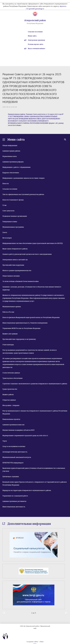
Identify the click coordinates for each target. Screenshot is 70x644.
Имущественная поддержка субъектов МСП (18, 430)
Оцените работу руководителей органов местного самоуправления (27, 254)
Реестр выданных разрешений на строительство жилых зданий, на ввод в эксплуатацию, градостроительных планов (30, 352)
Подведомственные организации (15, 216)
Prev (4, 613)
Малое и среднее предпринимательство (17, 271)
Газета (5, 232)
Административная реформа (13, 162)
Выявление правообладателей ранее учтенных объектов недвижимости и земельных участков (34, 470)
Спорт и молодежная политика (14, 446)
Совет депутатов (8, 211)
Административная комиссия (13, 425)
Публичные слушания (11, 477)
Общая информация (10, 146)
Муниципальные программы (13, 227)
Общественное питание (11, 276)
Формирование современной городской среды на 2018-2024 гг (25, 436)
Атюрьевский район (35, 20)
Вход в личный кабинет (37, 49)
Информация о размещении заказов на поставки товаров (23, 178)
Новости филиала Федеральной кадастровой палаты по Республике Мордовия (31, 317)
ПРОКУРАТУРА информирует (13, 463)
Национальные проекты (11, 419)
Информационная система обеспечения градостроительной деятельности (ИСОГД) (33, 243)
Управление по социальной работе (15, 496)
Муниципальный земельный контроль (17, 457)
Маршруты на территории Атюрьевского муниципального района (27, 490)
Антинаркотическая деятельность (15, 452)
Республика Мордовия (35, 23)
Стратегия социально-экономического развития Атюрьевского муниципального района (35, 384)
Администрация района (11, 151)
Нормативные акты (10, 156)
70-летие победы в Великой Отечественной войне (21, 281)
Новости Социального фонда (13, 200)
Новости (6, 184)
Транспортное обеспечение (13, 378)
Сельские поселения (35, 32)
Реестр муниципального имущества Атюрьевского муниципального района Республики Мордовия (35, 412)
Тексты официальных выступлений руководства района (23, 194)
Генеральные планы (10, 222)
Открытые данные (9, 400)
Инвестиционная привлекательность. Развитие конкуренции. (25, 323)
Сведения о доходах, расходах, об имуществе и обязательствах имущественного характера (32, 288)
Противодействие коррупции (13, 265)
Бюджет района (8, 395)
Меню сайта (32, 36)
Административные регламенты (14, 501)
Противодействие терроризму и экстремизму (19, 339)
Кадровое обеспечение (11, 173)
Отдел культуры (8, 345)
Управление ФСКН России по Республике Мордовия (21, 328)
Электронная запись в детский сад (15, 260)
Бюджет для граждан (10, 334)
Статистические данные (11, 373)
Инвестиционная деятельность (14, 507)
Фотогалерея (7, 238)
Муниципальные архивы (12, 307)
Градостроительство (10, 389)
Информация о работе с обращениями (16, 167)
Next (66, 613)
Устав (4, 205)
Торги (5, 441)
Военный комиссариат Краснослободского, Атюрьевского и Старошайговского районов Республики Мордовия (35, 484)
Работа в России (8, 312)
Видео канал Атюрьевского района (15, 249)
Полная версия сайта (35, 44)
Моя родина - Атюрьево (11, 405)
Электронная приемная (36, 40)
